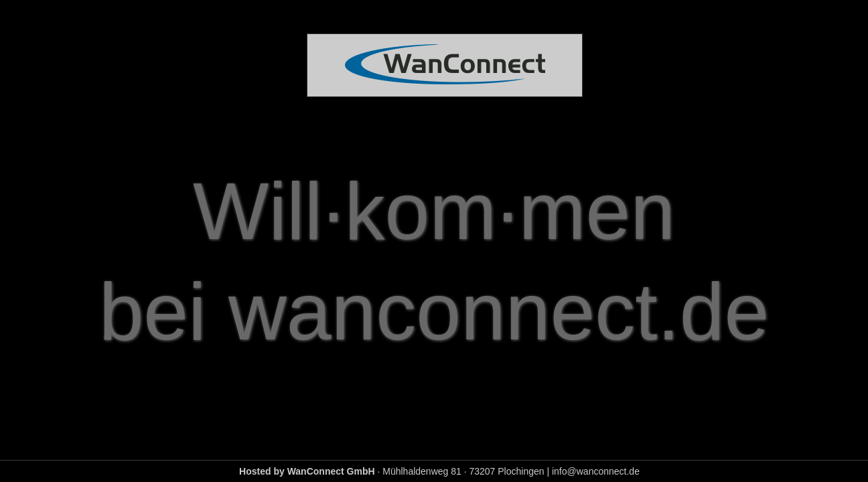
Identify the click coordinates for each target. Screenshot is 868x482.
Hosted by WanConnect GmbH (307, 471)
